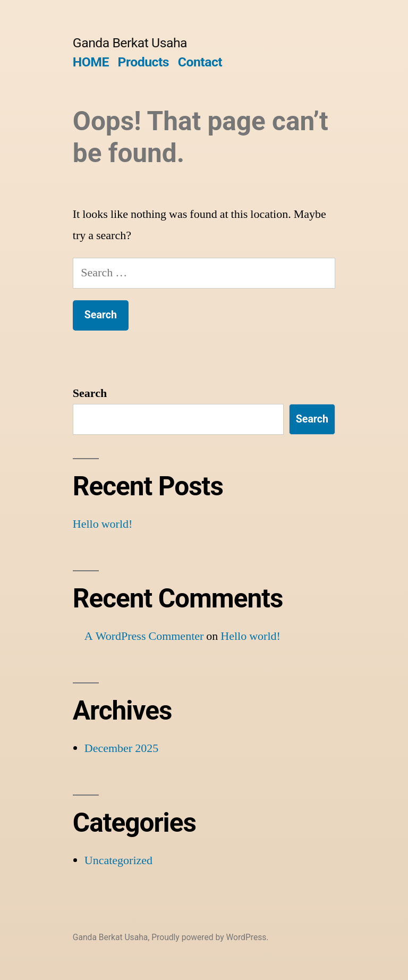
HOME (91, 62)
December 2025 (121, 748)
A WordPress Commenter (144, 636)
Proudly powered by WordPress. (210, 937)
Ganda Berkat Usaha (130, 43)
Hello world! (103, 524)
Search (90, 393)
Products (143, 62)
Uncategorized (118, 860)
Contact (200, 62)
